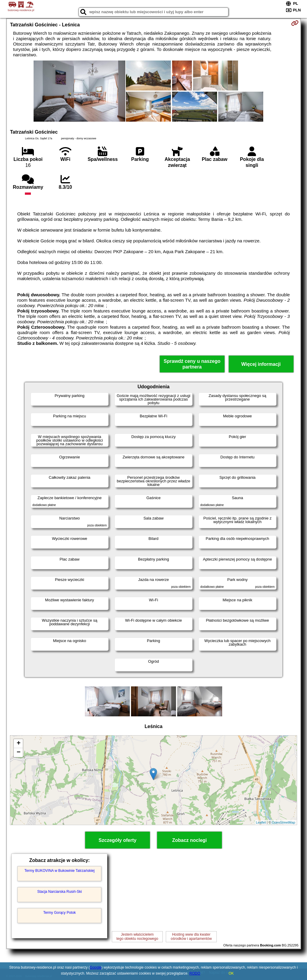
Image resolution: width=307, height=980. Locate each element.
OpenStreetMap (284, 822)
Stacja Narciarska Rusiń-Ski (60, 892)
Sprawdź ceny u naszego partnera (192, 364)
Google (96, 967)
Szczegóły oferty (118, 840)
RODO (195, 973)
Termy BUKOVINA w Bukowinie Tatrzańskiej (60, 871)
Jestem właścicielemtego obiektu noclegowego (137, 937)
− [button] (18, 753)
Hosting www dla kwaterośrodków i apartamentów (191, 937)
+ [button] (18, 744)
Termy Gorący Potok (60, 913)
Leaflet (261, 822)
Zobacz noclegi (189, 840)
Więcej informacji (261, 364)
